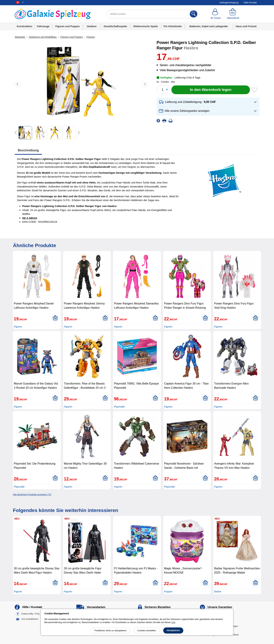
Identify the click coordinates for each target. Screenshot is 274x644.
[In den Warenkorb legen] (211, 90)
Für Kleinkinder (173, 26)
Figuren (90, 37)
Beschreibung (28, 150)
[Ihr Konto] (216, 14)
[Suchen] (194, 14)
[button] (208, 102)
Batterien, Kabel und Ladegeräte (209, 26)
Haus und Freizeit (246, 26)
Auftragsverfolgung (229, 3)
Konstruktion (25, 26)
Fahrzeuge (43, 26)
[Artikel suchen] (152, 14)
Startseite (20, 37)
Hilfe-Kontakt (250, 3)
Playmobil (119, 407)
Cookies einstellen (147, 630)
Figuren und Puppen (68, 26)
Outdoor (92, 26)
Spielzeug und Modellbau (43, 37)
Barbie (218, 592)
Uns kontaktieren (30, 619)
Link (173, 622)
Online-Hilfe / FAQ (30, 614)
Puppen (168, 592)
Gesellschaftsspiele (115, 26)
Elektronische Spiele (146, 26)
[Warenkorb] (233, 14)
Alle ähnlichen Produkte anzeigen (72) (32, 494)
